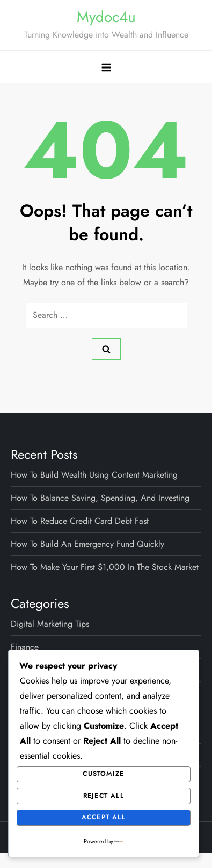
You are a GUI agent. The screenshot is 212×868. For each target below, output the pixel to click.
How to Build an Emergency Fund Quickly (87, 544)
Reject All (104, 796)
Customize (103, 774)
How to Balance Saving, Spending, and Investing (100, 498)
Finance (25, 647)
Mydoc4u (106, 17)
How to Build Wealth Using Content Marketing (94, 475)
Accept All (104, 817)
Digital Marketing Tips (50, 624)
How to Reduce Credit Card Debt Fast (80, 521)
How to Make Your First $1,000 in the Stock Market (105, 567)
